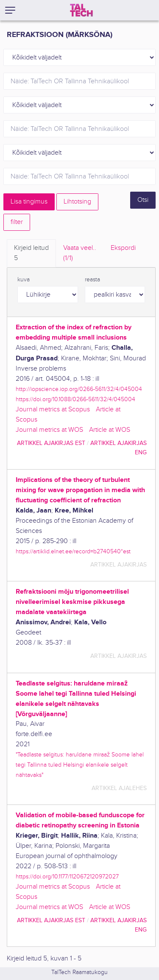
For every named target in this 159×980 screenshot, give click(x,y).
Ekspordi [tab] (123, 248)
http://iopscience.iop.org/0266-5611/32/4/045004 (79, 389)
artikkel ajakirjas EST (51, 443)
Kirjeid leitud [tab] (31, 254)
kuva (24, 280)
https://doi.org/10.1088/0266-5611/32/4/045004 (75, 399)
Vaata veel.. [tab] (80, 254)
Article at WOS (110, 430)
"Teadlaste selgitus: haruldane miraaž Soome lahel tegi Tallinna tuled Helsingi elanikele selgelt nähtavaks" (80, 765)
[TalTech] (81, 10)
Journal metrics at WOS (49, 430)
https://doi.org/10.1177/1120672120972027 (67, 877)
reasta (92, 280)
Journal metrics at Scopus (53, 409)
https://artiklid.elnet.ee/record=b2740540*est (73, 551)
